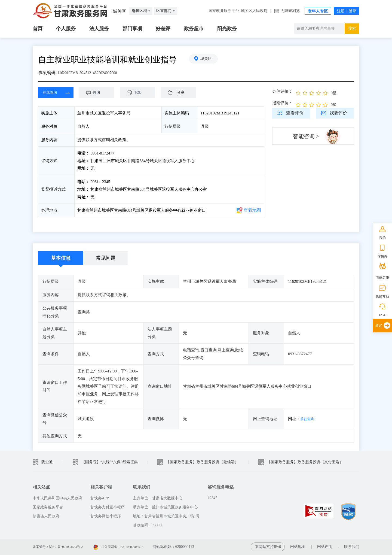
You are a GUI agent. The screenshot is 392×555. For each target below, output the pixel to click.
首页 (38, 29)
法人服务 (99, 29)
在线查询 (52, 93)
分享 (181, 92)
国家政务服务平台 (224, 11)
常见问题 (106, 258)
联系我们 (352, 547)
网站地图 (298, 547)
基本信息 (61, 258)
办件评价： (282, 91)
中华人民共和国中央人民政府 (57, 498)
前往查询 (308, 419)
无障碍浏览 (290, 11)
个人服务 (66, 29)
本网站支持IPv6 (268, 547)
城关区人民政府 (254, 11)
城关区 (208, 60)
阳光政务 (227, 29)
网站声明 (325, 547)
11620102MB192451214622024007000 (92, 73)
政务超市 (194, 29)
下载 (140, 93)
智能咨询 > (306, 136)
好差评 (163, 29)
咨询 (99, 93)
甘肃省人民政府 (46, 516)
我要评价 (338, 113)
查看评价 (295, 113)
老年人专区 (318, 11)
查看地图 (252, 210)
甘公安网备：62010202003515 (130, 547)
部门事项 (132, 29)
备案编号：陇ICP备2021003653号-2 (62, 547)
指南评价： (282, 103)
